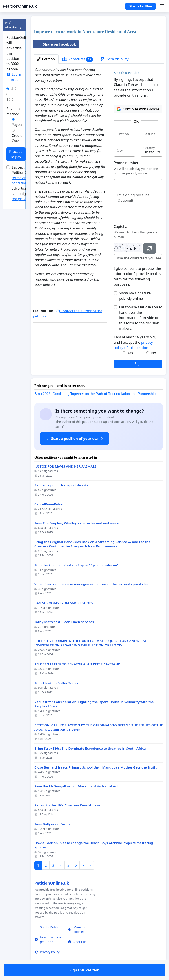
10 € (10, 99)
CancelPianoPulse (49, 504)
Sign (138, 364)
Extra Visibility (114, 59)
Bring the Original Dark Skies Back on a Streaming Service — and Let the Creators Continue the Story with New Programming (92, 544)
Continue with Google (138, 109)
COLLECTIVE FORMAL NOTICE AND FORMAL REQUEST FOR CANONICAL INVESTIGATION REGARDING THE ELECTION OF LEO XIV (91, 643)
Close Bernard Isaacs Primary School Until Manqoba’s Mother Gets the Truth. (96, 767)
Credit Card (17, 138)
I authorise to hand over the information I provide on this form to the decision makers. (141, 318)
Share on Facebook (55, 44)
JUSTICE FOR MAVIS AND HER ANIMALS (65, 466)
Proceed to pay (16, 154)
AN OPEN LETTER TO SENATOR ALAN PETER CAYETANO (77, 664)
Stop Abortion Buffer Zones (56, 683)
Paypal (17, 125)
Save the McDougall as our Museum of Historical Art (76, 786)
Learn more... (14, 77)
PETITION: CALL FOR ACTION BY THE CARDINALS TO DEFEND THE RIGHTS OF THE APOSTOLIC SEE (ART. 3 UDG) (99, 727)
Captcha (120, 226)
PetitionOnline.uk (20, 6)
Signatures (77, 59)
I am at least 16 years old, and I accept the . (135, 342)
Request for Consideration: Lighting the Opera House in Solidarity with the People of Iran (94, 704)
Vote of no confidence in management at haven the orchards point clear (92, 584)
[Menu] (162, 6)
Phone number (126, 163)
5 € (14, 88)
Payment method (14, 111)
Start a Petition (141, 6)
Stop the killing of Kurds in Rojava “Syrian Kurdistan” (76, 565)
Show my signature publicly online (135, 296)
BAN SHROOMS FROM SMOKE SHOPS (64, 603)
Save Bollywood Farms (52, 824)
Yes (130, 353)
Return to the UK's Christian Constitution (67, 805)
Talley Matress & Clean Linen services (64, 622)
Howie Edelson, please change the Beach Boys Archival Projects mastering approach (94, 845)
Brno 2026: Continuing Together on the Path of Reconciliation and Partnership (95, 394)
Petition (46, 59)
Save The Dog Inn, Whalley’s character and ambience (77, 523)
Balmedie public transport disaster (62, 485)
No (154, 353)
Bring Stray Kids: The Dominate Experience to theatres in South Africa (90, 748)
